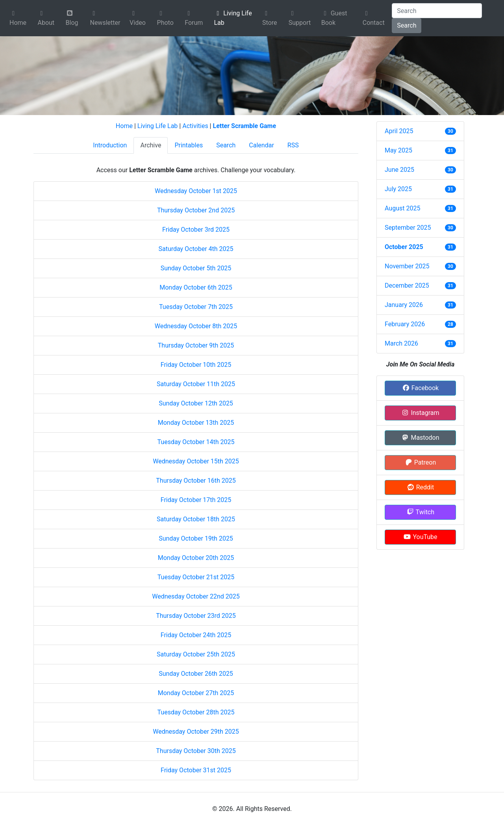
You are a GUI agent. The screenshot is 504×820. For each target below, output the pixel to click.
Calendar (261, 145)
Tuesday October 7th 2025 (196, 307)
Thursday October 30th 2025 (196, 751)
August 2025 (402, 208)
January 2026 (404, 305)
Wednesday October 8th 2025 (196, 326)
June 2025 (399, 170)
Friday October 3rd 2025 (196, 230)
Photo (165, 18)
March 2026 (401, 343)
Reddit (420, 487)
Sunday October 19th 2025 (196, 538)
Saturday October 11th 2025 (196, 384)
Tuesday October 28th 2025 (196, 712)
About (46, 18)
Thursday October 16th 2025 (196, 481)
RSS (293, 145)
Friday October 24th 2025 (196, 635)
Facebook (420, 388)
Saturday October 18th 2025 (196, 519)
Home (18, 18)
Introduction (110, 145)
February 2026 (405, 324)
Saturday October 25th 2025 (196, 654)
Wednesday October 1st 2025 (196, 191)
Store (270, 18)
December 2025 (407, 285)
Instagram (420, 413)
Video (138, 18)
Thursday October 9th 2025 (196, 345)
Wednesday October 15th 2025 (196, 461)
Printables (189, 145)
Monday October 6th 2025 (196, 287)
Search (407, 25)
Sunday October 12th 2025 (196, 403)
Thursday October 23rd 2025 (196, 616)
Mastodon (420, 438)
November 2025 (407, 266)
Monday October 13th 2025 (196, 423)
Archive (151, 145)
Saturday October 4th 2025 (196, 249)
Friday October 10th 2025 (196, 365)
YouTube (420, 537)
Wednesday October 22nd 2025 (196, 596)
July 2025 (398, 189)
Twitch (420, 512)
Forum (194, 18)
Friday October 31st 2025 (196, 770)
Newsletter (105, 18)
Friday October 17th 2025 (196, 500)
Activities (195, 126)
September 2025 (408, 228)
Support (300, 18)
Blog (72, 18)
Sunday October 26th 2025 (196, 674)
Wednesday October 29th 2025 (196, 732)
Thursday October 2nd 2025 (196, 210)
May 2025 (398, 150)
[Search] (437, 11)
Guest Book (334, 18)
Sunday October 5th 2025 (196, 268)
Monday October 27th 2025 (196, 693)
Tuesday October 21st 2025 (196, 577)
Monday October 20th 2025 (196, 558)
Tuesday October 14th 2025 (196, 442)
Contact (374, 18)
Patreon (421, 462)
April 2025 (399, 131)
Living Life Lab (233, 18)
